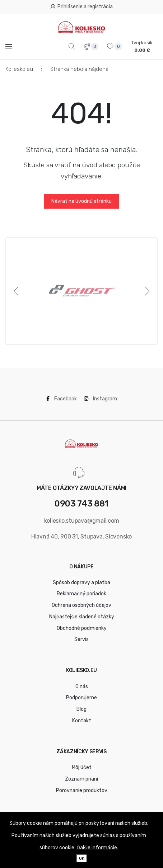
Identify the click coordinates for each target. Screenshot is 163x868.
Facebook (62, 399)
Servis (81, 639)
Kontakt (82, 721)
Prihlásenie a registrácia (81, 7)
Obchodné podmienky (82, 628)
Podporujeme (81, 698)
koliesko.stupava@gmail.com (82, 521)
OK (82, 858)
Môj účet (82, 767)
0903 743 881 (81, 504)
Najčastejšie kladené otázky (82, 617)
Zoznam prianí (81, 779)
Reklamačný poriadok (81, 594)
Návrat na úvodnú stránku (81, 201)
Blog (81, 709)
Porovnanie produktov (82, 790)
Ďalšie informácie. (97, 848)
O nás (82, 687)
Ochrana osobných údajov (81, 605)
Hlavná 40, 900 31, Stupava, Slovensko (81, 537)
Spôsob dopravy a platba (81, 583)
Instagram (101, 399)
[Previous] (17, 291)
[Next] (146, 291)
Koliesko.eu (19, 69)
